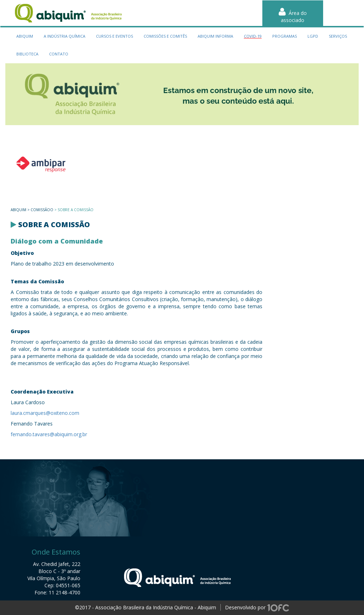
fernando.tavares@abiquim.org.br (49, 434)
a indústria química (65, 36)
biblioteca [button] (27, 54)
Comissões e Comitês (165, 36)
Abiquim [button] (25, 36)
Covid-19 (253, 36)
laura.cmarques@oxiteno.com (45, 413)
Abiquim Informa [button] (215, 36)
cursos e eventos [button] (114, 36)
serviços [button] (338, 36)
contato (59, 54)
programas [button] (285, 36)
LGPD (313, 36)
